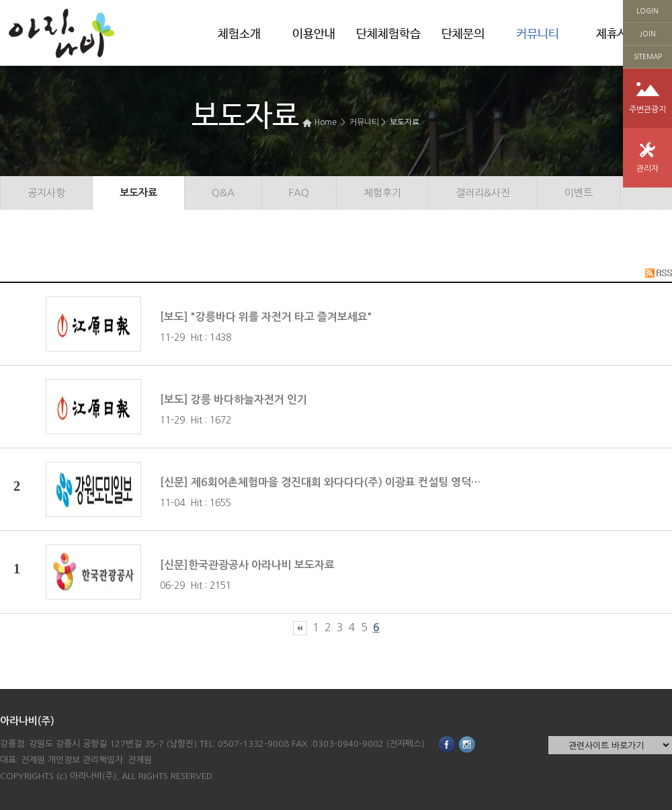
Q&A (223, 193)
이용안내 (314, 34)
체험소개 (239, 34)
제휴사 (612, 34)
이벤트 (579, 193)
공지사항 (46, 193)
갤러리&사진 (483, 193)
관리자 (647, 169)
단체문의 (463, 34)
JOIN (648, 34)
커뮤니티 (538, 34)
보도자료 (405, 122)
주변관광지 (647, 110)
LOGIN (647, 11)
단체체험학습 (388, 34)
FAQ (299, 193)
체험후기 (382, 193)
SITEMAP (648, 56)
